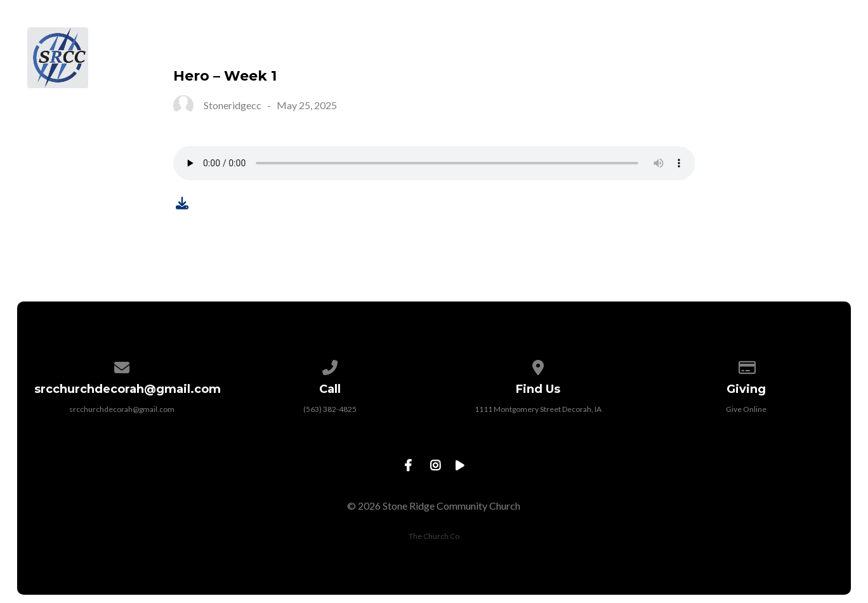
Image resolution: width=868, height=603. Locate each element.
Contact (812, 43)
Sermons (670, 43)
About (401, 43)
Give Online (746, 409)
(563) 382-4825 (330, 409)
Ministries (581, 43)
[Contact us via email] (122, 365)
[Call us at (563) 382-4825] (330, 365)
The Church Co (434, 536)
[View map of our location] (538, 365)
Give (741, 43)
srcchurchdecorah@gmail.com (122, 409)
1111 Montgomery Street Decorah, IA (538, 409)
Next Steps (485, 43)
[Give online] (747, 365)
